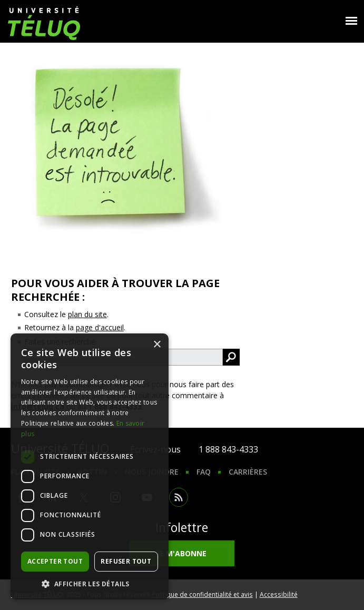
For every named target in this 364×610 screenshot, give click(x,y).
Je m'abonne (182, 553)
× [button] (157, 345)
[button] (90, 584)
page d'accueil (100, 327)
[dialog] (90, 466)
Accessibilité (279, 594)
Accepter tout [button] (55, 561)
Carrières (248, 472)
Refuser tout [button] (126, 561)
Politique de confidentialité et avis (202, 594)
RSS (179, 497)
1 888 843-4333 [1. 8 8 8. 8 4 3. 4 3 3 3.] (228, 449)
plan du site (87, 314)
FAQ (204, 472)
